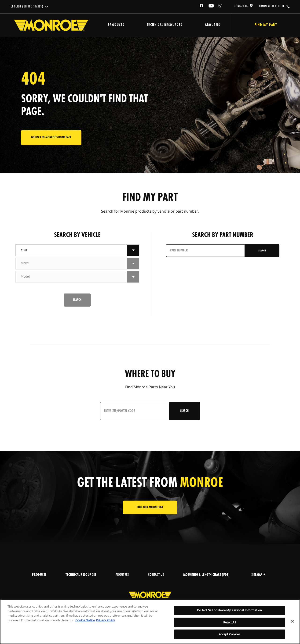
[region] (150, 622)
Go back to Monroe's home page (51, 138)
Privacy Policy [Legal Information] (105, 620)
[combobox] (71, 250)
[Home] (51, 25)
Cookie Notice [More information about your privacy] (85, 620)
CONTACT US (241, 6)
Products (116, 25)
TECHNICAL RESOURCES (81, 575)
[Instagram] (221, 6)
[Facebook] (202, 6)
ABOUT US (122, 575)
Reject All (230, 622)
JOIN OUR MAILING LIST (150, 507)
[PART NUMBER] (206, 251)
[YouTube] (211, 6)
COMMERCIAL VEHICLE (272, 6)
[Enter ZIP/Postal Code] (135, 411)
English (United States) (27, 7)
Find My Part (265, 25)
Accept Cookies (230, 634)
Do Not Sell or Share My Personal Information (229, 610)
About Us (212, 25)
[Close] (293, 621)
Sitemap (258, 575)
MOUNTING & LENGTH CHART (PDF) (207, 575)
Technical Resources (164, 25)
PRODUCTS (39, 575)
